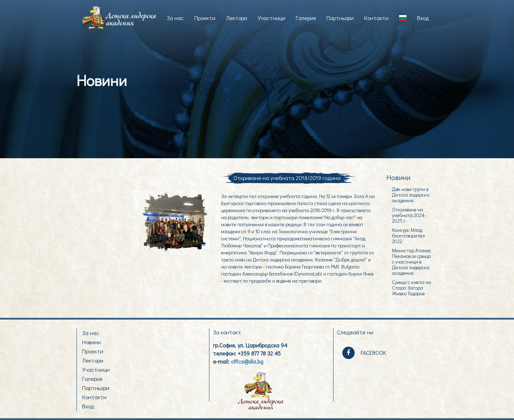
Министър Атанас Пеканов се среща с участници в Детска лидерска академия (412, 261)
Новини (91, 342)
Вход (423, 18)
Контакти (376, 18)
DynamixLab (308, 274)
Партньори (340, 18)
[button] (403, 18)
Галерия (306, 18)
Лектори (237, 18)
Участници (271, 18)
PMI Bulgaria (345, 267)
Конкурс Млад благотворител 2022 (408, 235)
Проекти (205, 18)
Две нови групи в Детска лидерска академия (411, 194)
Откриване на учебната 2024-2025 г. (409, 215)
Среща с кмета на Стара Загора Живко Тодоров (412, 288)
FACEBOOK (364, 353)
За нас (175, 18)
